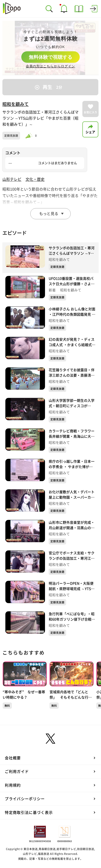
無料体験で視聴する (51, 57)
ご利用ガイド (17, 772)
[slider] (30, 136)
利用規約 (13, 785)
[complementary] (50, 48)
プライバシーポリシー (25, 799)
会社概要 (13, 758)
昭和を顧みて (16, 104)
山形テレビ (12, 179)
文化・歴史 (35, 179)
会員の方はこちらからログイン (50, 66)
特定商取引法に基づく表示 (29, 813)
